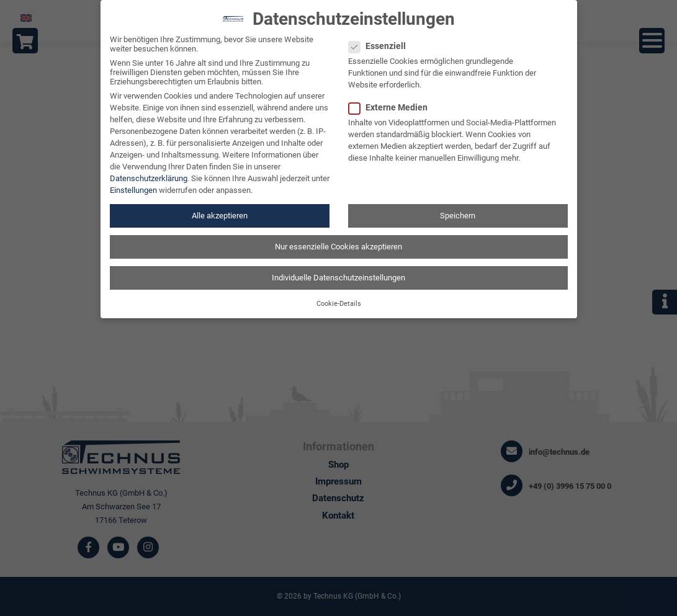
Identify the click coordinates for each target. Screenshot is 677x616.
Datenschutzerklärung (149, 170)
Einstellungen (133, 182)
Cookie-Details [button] (339, 296)
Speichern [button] (458, 208)
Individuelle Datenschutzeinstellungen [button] (338, 270)
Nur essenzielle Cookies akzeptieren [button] (338, 239)
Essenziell (381, 38)
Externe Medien (392, 100)
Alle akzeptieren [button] (220, 208)
